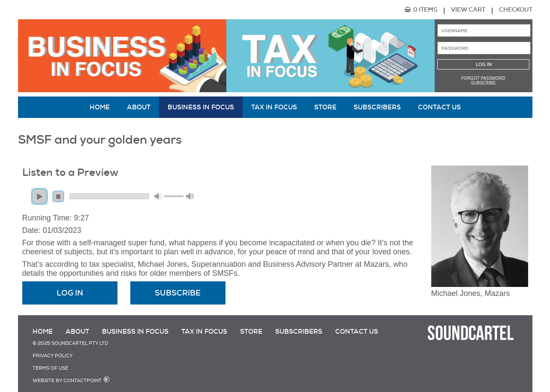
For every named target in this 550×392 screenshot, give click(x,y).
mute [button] (158, 196)
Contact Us (439, 107)
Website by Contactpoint (67, 381)
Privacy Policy (53, 356)
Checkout (516, 9)
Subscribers (377, 107)
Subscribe (484, 83)
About (139, 107)
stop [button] (58, 196)
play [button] (39, 196)
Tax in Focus (274, 107)
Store (325, 107)
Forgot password (483, 78)
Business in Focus (201, 107)
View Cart (468, 9)
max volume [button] (190, 196)
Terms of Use (50, 368)
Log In (70, 293)
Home (100, 107)
